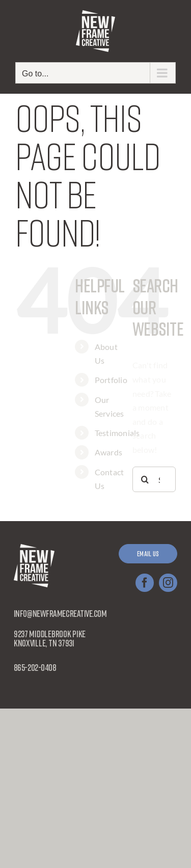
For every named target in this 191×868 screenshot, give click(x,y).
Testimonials (117, 433)
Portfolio (111, 380)
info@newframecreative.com (60, 613)
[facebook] (145, 583)
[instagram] (168, 583)
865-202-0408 (35, 667)
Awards (108, 452)
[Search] (145, 479)
